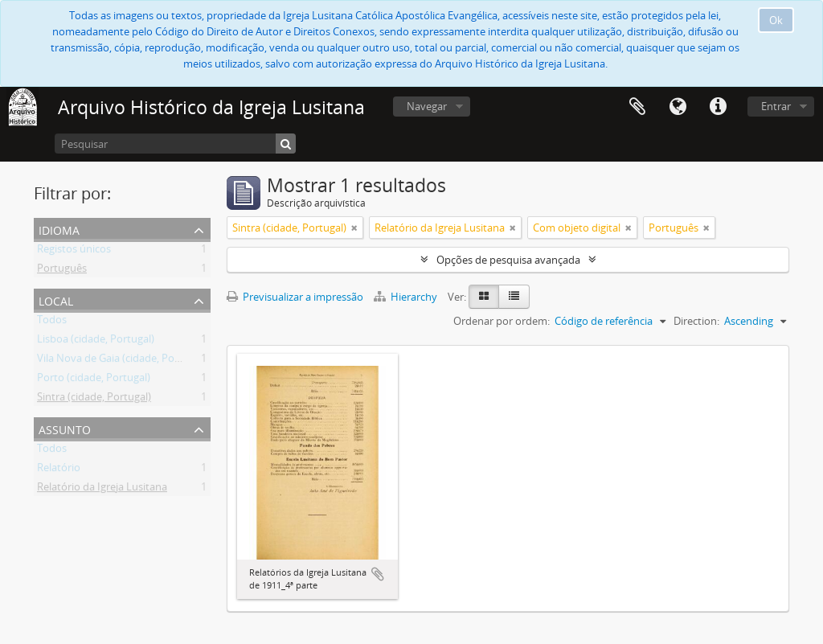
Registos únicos (74, 252)
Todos (52, 322)
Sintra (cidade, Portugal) (94, 400)
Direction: (696, 321)
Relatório (59, 470)
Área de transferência (637, 107)
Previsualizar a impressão (295, 297)
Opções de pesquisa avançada (508, 260)
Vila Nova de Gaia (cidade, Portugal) (121, 361)
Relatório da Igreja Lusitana (102, 490)
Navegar (427, 106)
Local (56, 299)
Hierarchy (407, 297)
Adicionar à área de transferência (378, 574)
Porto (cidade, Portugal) (94, 380)
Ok (776, 20)
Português (62, 271)
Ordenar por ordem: (502, 321)
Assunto (65, 428)
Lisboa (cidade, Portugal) (96, 342)
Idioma (678, 107)
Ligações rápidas (718, 107)
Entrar (776, 106)
